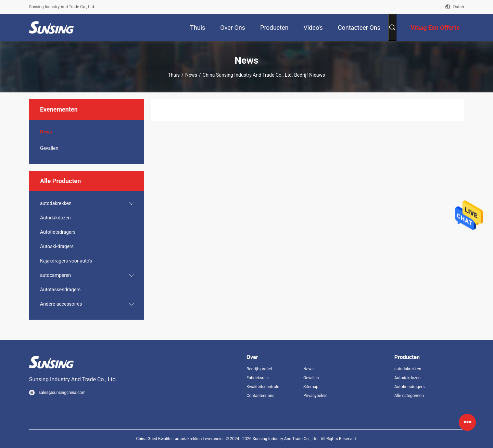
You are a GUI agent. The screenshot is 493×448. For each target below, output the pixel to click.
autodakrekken (56, 203)
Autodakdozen (55, 218)
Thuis (174, 75)
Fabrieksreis (258, 378)
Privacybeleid (315, 396)
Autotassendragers (60, 290)
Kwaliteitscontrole (263, 387)
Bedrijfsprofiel (259, 369)
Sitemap (311, 387)
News (191, 75)
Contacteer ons (260, 396)
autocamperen (55, 275)
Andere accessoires (61, 304)
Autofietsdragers (58, 232)
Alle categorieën (409, 396)
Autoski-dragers (57, 246)
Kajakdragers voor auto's (66, 261)
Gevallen (49, 148)
